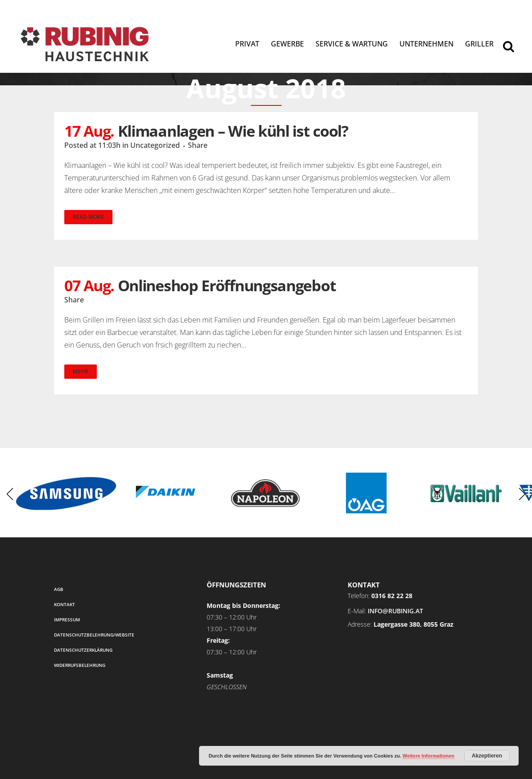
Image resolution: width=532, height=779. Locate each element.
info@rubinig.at (395, 611)
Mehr (81, 371)
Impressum (67, 620)
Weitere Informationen (428, 756)
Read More (88, 217)
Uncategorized (155, 145)
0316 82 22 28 (392, 596)
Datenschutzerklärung (83, 650)
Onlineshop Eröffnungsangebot (227, 285)
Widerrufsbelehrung (80, 665)
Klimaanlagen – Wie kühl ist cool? (233, 131)
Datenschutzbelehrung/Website (94, 635)
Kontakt (64, 604)
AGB (59, 589)
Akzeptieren (487, 756)
